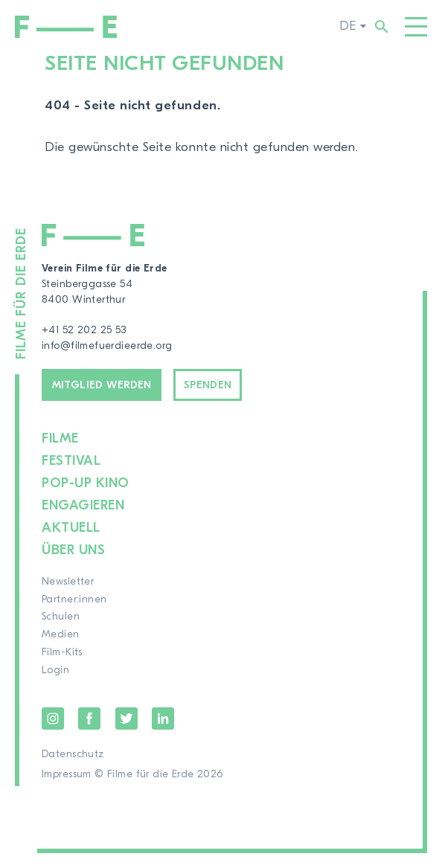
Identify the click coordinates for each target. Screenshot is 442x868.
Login (55, 670)
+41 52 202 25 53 (84, 330)
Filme (60, 438)
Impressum (67, 774)
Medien (61, 634)
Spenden (208, 385)
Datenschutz (73, 754)
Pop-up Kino (86, 483)
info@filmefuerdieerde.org (107, 346)
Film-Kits (62, 652)
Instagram (53, 718)
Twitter (126, 718)
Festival (71, 461)
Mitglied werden (102, 385)
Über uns (73, 550)
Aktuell (71, 528)
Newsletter (68, 582)
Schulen (61, 617)
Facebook (89, 718)
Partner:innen (74, 599)
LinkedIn (163, 718)
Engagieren (83, 505)
